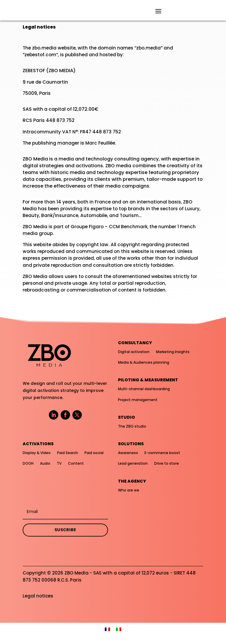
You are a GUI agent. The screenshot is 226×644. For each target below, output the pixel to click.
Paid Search (68, 453)
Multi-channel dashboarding (144, 389)
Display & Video (37, 453)
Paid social (94, 453)
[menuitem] (107, 629)
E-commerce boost (162, 453)
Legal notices (38, 596)
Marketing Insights (173, 352)
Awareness (128, 453)
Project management (138, 400)
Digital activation (134, 352)
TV (59, 463)
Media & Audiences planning (144, 362)
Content (76, 463)
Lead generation (133, 463)
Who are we (129, 490)
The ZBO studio (132, 426)
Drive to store (167, 463)
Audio (45, 463)
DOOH (28, 463)
